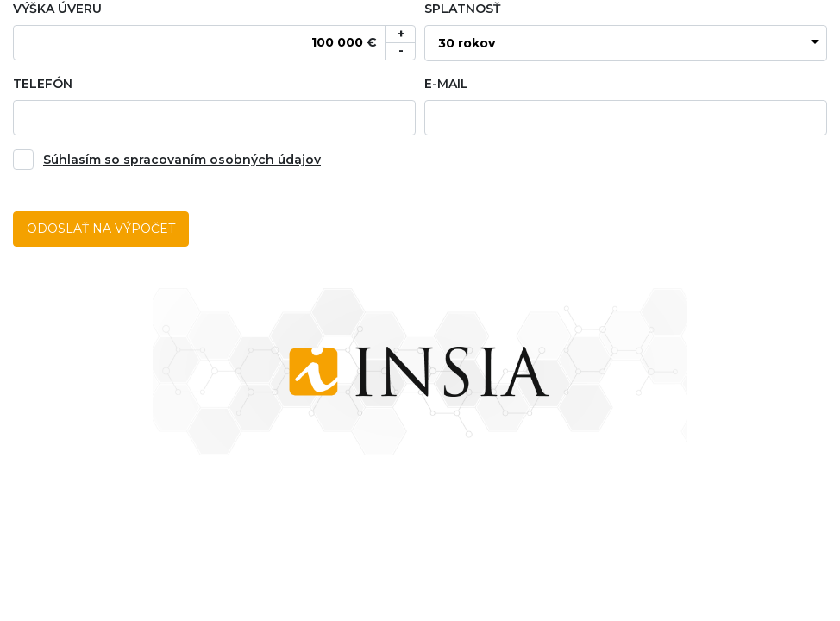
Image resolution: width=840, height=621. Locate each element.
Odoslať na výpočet (101, 229)
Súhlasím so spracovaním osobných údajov (182, 160)
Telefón (43, 84)
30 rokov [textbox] (467, 43)
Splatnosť (462, 9)
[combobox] (626, 43)
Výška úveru (57, 9)
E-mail (446, 84)
